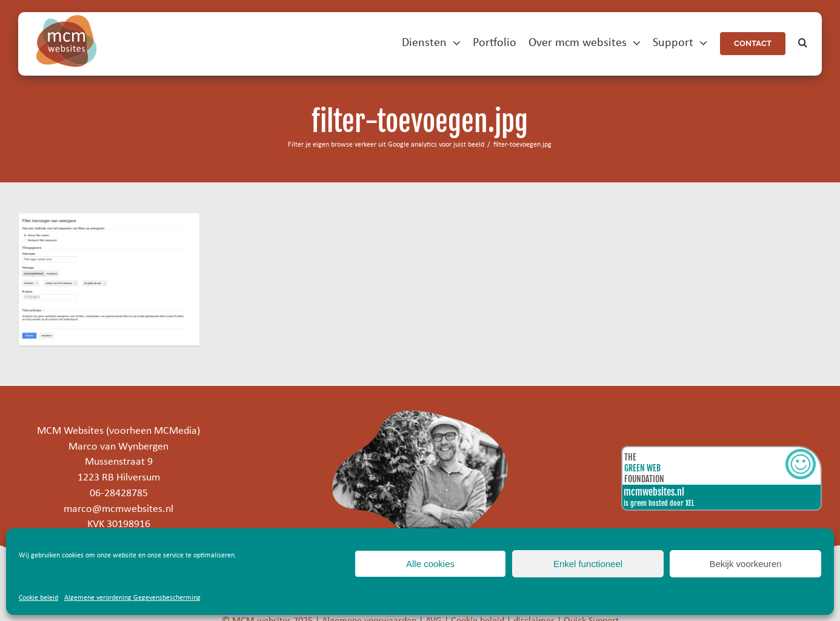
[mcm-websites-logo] (67, 20)
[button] (803, 43)
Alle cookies (430, 564)
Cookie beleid (38, 598)
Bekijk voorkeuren (745, 564)
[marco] (420, 416)
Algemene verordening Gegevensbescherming (132, 598)
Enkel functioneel (588, 564)
